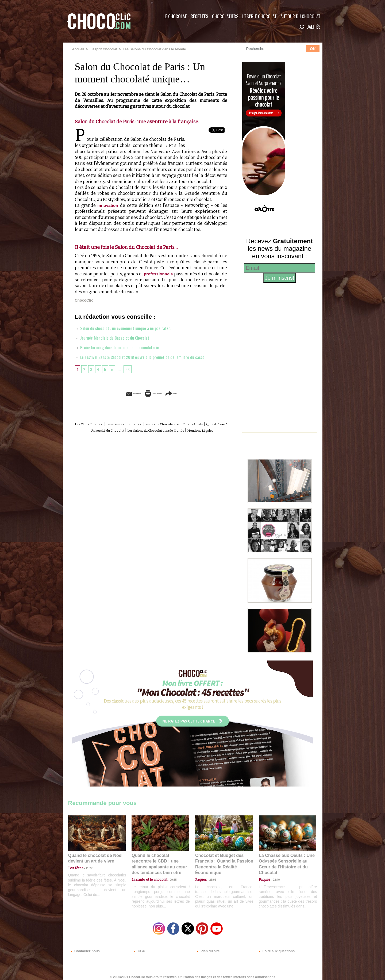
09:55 (169, 872)
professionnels (163, 273)
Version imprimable (159, 393)
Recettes (199, 16)
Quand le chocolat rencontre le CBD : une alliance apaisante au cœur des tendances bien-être (160, 860)
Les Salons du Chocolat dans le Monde (150, 49)
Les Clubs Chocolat (94, 423)
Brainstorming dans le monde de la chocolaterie (120, 347)
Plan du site (208, 948)
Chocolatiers (225, 16)
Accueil (78, 49)
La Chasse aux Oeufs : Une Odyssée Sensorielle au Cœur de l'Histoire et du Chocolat (285, 860)
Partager (200, 393)
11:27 (86, 867)
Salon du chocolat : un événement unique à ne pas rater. (128, 328)
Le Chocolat (175, 16)
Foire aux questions (275, 948)
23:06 (211, 877)
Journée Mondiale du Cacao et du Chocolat (116, 337)
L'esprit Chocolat (259, 16)
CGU (139, 948)
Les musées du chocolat (139, 423)
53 (129, 369)
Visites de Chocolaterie (189, 423)
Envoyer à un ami (110, 393)
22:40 (274, 872)
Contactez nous (84, 948)
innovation (109, 205)
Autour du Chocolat (301, 16)
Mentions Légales (167, 436)
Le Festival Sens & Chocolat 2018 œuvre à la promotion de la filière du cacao (146, 356)
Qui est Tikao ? (111, 429)
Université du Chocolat (151, 429)
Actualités (310, 27)
